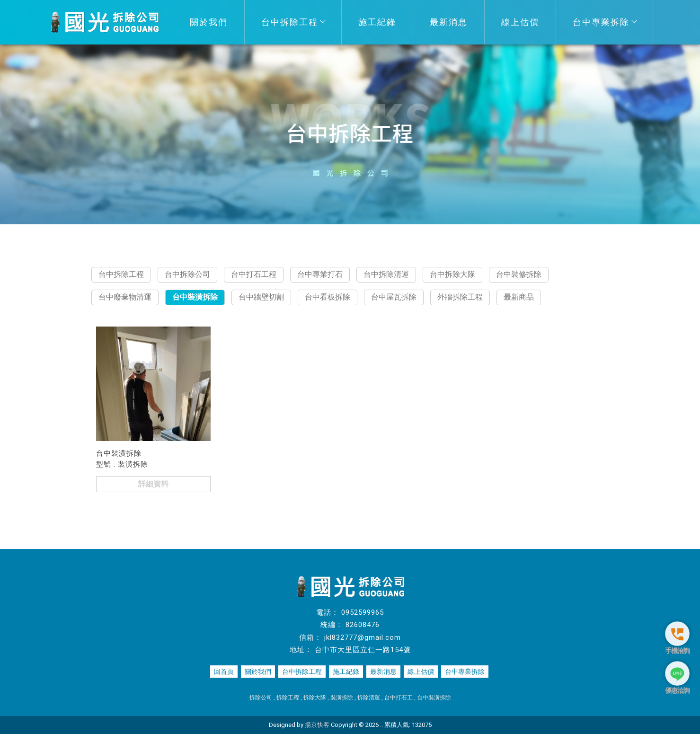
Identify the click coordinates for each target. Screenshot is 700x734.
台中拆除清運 (386, 274)
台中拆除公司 (187, 274)
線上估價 (520, 22)
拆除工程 (288, 698)
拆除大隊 (315, 698)
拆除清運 (369, 698)
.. (381, 725)
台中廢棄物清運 (125, 297)
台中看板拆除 (328, 297)
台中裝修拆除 (519, 274)
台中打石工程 (254, 274)
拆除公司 (261, 698)
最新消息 (449, 22)
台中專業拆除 (604, 22)
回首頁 (224, 672)
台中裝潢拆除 (195, 297)
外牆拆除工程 (460, 297)
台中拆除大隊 (452, 274)
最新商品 (519, 297)
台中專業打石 (320, 274)
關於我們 (209, 22)
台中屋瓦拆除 (394, 297)
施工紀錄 (377, 22)
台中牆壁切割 (261, 297)
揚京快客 (317, 725)
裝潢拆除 (342, 698)
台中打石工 (399, 698)
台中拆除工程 (293, 22)
